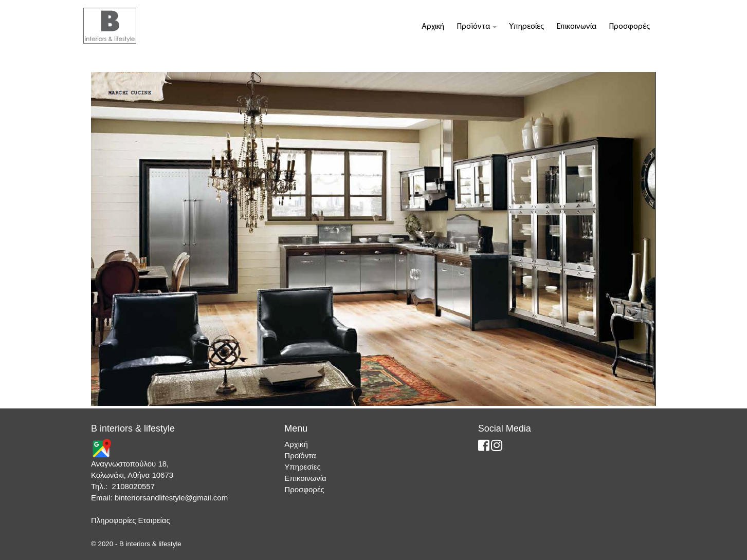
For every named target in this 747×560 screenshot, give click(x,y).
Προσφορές (629, 27)
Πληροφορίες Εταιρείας (131, 520)
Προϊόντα (477, 27)
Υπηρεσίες (526, 27)
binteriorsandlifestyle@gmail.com (171, 498)
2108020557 (133, 486)
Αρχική (433, 27)
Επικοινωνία (576, 27)
